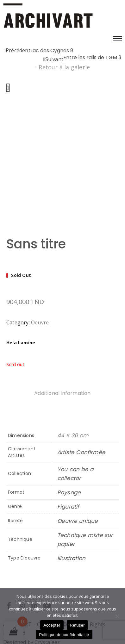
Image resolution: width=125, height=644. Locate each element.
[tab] (62, 366)
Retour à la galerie (64, 67)
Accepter (52, 625)
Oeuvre (40, 294)
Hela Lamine (21, 314)
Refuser (77, 625)
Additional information (62, 365)
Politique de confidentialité (64, 635)
